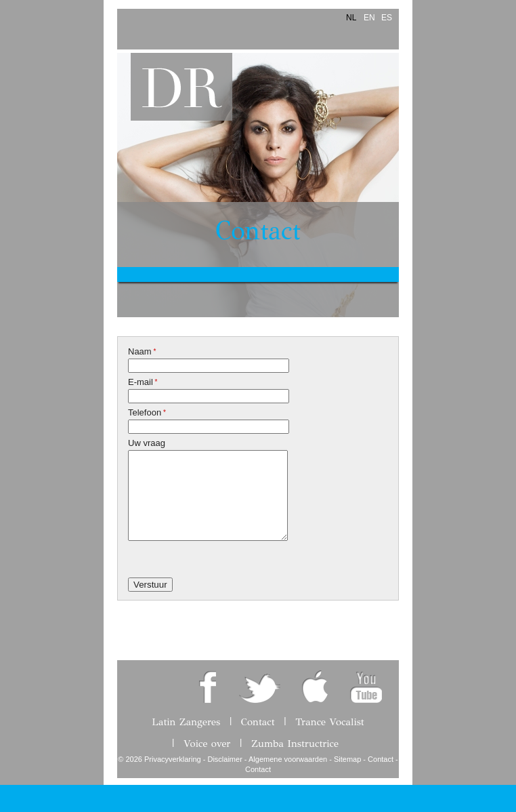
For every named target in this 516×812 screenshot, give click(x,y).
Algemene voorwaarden (288, 759)
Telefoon (147, 412)
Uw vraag (147, 443)
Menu (128, 26)
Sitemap (347, 759)
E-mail (143, 382)
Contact (258, 231)
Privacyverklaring (173, 759)
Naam (142, 351)
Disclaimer (224, 759)
